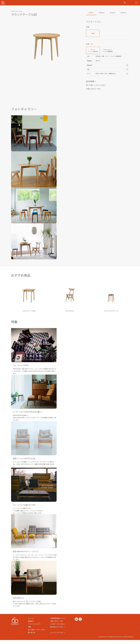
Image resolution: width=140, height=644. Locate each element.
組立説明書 (90, 85)
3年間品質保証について (58, 622)
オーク (93, 50)
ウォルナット (108, 50)
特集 (29, 631)
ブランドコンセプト (34, 628)
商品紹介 (31, 625)
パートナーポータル (57, 637)
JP (58, 628)
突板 (93, 33)
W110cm (113, 13)
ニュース (31, 622)
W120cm (123, 13)
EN (62, 628)
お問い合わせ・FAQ (93, 93)
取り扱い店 (32, 636)
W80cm (91, 13)
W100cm (102, 13)
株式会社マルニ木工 (57, 631)
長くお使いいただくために (96, 89)
